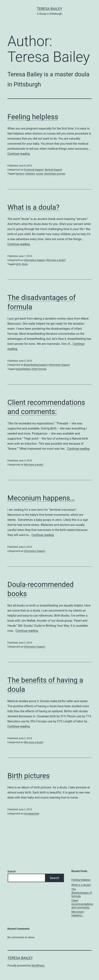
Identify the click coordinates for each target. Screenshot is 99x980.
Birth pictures (29, 776)
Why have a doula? (56, 260)
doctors (20, 174)
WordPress (38, 966)
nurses (40, 174)
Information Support (34, 260)
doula (25, 264)
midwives (30, 174)
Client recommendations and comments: (82, 904)
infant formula (39, 369)
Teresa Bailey (49, 9)
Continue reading (19, 154)
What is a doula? (33, 207)
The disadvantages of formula (82, 893)
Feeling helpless (33, 117)
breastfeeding (23, 369)
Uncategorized (31, 814)
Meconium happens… (41, 498)
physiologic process (55, 174)
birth (18, 264)
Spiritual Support (53, 170)
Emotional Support (34, 170)
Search (12, 871)
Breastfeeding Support (36, 365)
